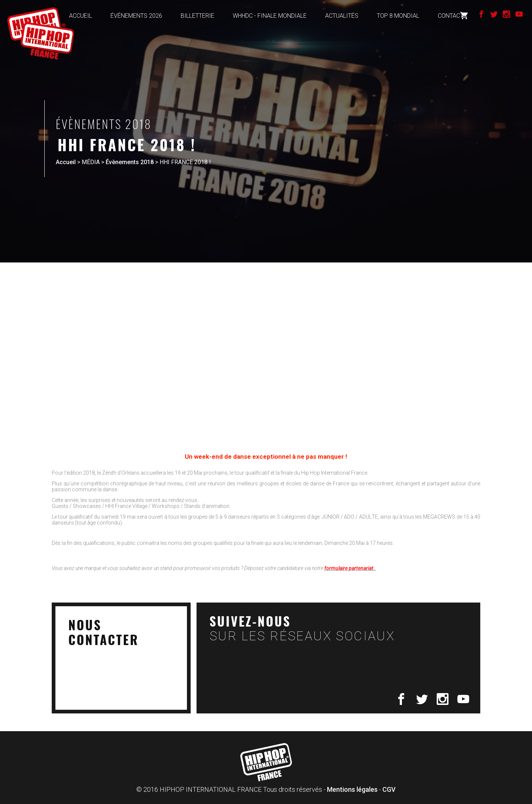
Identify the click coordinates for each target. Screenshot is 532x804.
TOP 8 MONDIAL (398, 16)
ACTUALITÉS (342, 16)
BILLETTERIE (197, 16)
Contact (451, 16)
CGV (389, 789)
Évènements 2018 (130, 162)
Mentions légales (352, 789)
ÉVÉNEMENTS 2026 (136, 16)
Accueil (66, 162)
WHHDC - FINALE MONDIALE (270, 16)
